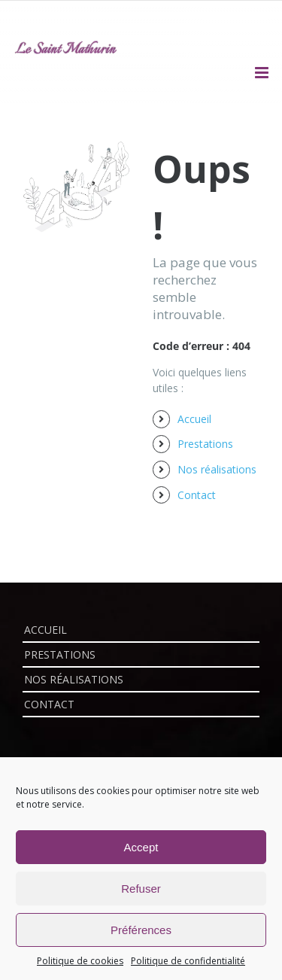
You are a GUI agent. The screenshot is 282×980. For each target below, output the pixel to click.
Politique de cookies (80, 961)
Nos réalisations (217, 469)
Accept (141, 847)
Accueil (194, 419)
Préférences (141, 930)
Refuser (141, 889)
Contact (197, 495)
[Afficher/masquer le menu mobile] (263, 73)
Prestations (205, 444)
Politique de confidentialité (188, 961)
